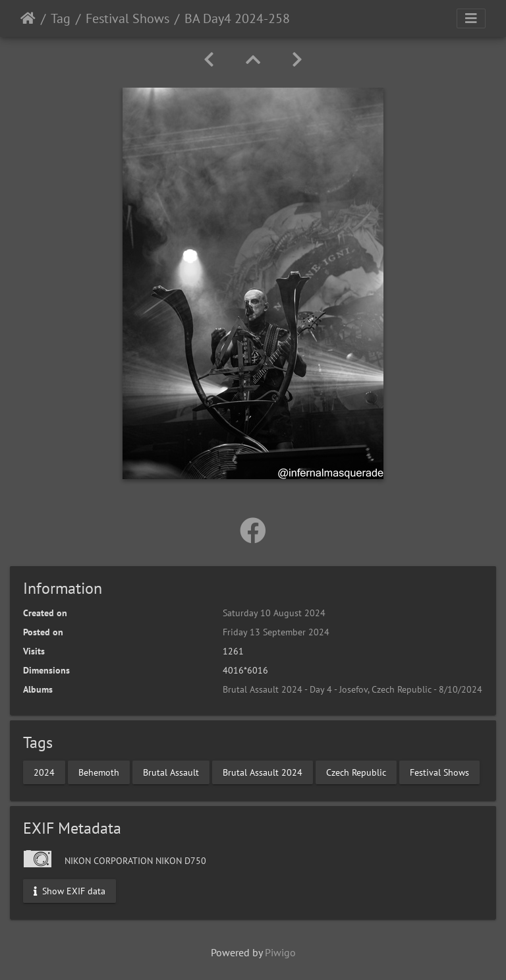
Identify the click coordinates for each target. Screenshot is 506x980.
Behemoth (99, 772)
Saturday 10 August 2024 (274, 613)
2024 (44, 772)
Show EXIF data (70, 890)
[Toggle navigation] (471, 18)
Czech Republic (356, 772)
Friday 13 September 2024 (276, 632)
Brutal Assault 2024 (263, 772)
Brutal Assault (171, 772)
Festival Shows (127, 18)
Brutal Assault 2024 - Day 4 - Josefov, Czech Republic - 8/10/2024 (352, 689)
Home (28, 18)
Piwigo (280, 952)
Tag (61, 18)
